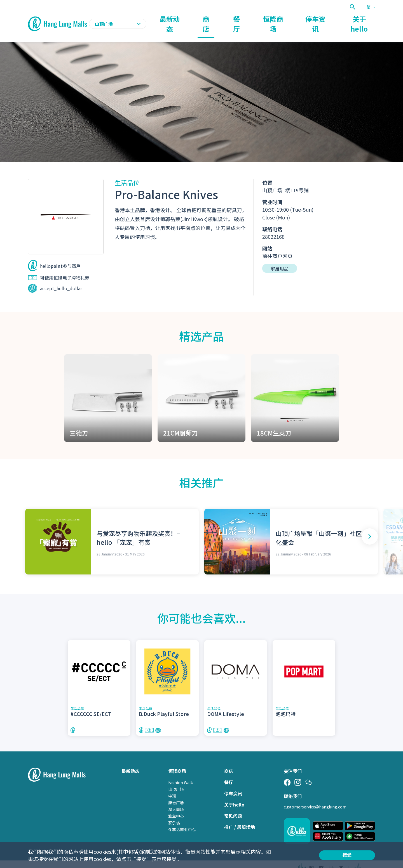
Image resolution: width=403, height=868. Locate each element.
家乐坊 (174, 812)
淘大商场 (176, 799)
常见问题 (233, 805)
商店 (250, 18)
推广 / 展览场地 (240, 816)
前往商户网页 (277, 245)
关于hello (365, 18)
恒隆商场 (300, 18)
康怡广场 (176, 792)
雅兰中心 (176, 805)
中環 (172, 785)
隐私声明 (73, 852)
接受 (347, 855)
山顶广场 (176, 779)
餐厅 (273, 18)
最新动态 (222, 18)
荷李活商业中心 (182, 819)
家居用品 (280, 257)
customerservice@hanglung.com (315, 796)
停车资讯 (332, 18)
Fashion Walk (181, 772)
